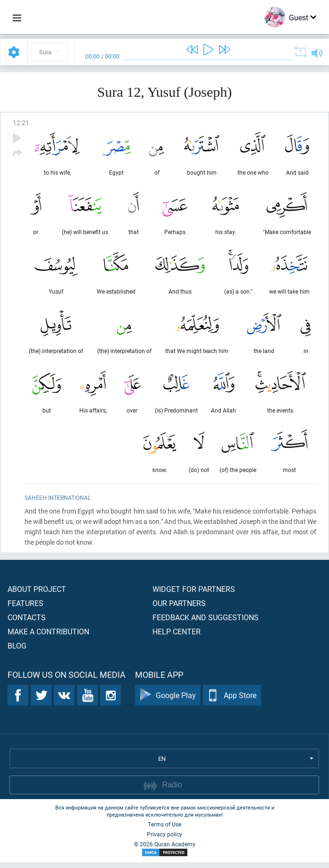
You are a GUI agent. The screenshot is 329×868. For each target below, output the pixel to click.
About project (37, 594)
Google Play (168, 701)
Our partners (179, 609)
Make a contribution (48, 637)
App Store (232, 701)
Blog (17, 651)
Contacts (27, 623)
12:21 (21, 122)
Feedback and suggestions (206, 623)
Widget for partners (194, 594)
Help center (177, 637)
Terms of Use (164, 830)
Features (25, 609)
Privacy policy (164, 840)
